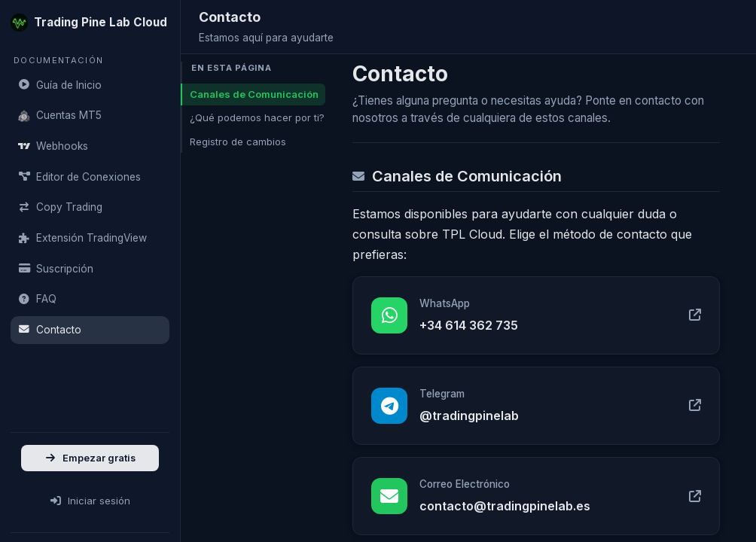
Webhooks (53, 146)
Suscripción (56, 269)
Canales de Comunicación (254, 94)
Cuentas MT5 (60, 115)
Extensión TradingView (82, 238)
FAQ (37, 299)
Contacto (50, 330)
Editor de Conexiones (79, 177)
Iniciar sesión (90, 501)
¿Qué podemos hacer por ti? (257, 117)
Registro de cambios (238, 142)
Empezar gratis (90, 458)
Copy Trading (60, 207)
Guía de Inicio (60, 85)
